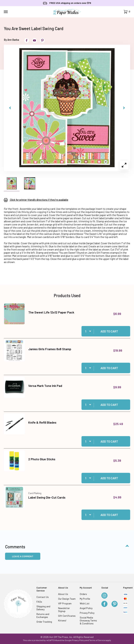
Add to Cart (109, 331)
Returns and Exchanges (43, 615)
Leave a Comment (23, 556)
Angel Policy (86, 608)
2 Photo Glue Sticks (42, 459)
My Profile (85, 599)
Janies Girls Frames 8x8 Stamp (50, 349)
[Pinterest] (115, 604)
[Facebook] (104, 604)
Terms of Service (97, 640)
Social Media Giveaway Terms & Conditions (88, 620)
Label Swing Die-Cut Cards (47, 497)
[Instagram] (104, 596)
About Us (63, 594)
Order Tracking (44, 622)
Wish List (85, 603)
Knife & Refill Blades (42, 422)
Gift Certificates (67, 616)
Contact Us (43, 597)
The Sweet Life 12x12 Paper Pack (51, 312)
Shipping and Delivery (43, 608)
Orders (83, 594)
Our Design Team (67, 599)
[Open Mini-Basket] (127, 12)
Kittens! (62, 620)
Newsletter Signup (64, 610)
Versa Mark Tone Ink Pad (45, 386)
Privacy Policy (87, 613)
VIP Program (65, 603)
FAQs (39, 602)
